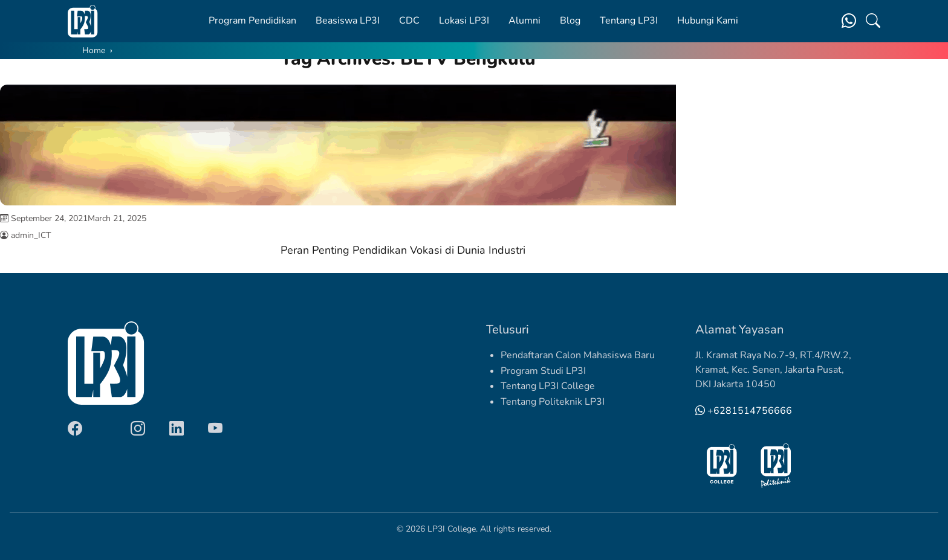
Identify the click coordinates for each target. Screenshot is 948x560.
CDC (409, 21)
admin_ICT (31, 235)
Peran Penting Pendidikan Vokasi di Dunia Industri (403, 250)
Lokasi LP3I (464, 21)
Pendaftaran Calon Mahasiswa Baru (578, 355)
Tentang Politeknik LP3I (553, 402)
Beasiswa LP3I (348, 21)
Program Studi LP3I (543, 371)
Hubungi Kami (708, 21)
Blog (570, 21)
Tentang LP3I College (548, 386)
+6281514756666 (744, 411)
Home (94, 50)
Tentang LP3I (629, 21)
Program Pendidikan (252, 21)
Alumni (524, 21)
